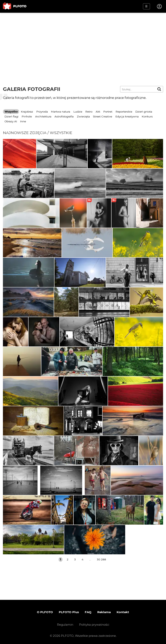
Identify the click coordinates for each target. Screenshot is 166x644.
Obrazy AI (11, 121)
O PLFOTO (45, 612)
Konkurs (147, 116)
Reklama (104, 612)
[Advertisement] (83, 42)
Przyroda (42, 112)
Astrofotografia (64, 116)
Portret (108, 112)
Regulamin (65, 625)
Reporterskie (124, 112)
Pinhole (27, 116)
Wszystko (11, 112)
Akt (98, 112)
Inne (23, 121)
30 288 (101, 559)
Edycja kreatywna (127, 116)
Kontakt (123, 612)
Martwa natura (61, 112)
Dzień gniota (144, 112)
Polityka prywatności (94, 625)
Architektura (43, 116)
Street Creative (103, 116)
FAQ (88, 612)
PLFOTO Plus (69, 612)
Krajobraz (27, 112)
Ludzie (78, 112)
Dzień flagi (12, 116)
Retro (89, 112)
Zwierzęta (83, 116)
